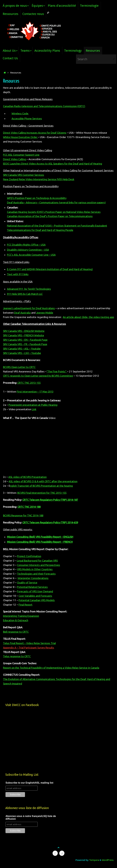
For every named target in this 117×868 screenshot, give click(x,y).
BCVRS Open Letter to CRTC (19, 371)
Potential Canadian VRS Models (37, 605)
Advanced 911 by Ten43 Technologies (29, 289)
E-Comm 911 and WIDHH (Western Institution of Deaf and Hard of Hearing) (50, 269)
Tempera (94, 864)
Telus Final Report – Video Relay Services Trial (30, 648)
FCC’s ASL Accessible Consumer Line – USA (32, 255)
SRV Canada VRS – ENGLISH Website (24, 335)
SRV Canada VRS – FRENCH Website (24, 340)
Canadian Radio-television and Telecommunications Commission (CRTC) (44, 106)
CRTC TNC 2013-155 (29, 387)
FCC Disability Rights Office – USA (27, 245)
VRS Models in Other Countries (35, 574)
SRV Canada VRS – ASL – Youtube (22, 353)
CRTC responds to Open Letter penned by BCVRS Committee (39, 380)
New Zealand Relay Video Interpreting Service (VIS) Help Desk (39, 179)
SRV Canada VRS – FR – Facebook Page (25, 349)
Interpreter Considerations (33, 583)
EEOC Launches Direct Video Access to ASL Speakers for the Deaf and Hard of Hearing (53, 164)
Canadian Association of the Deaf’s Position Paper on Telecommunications (50, 216)
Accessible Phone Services (27, 118)
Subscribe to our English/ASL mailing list (29, 787)
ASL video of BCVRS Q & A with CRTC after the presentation (43, 486)
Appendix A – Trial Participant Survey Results (29, 652)
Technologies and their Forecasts (36, 578)
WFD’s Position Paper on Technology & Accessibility (37, 198)
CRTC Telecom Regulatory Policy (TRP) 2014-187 (51, 504)
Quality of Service (27, 587)
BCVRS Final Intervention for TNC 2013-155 (43, 497)
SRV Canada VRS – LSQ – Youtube (22, 357)
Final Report (26, 609)
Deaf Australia (22, 313)
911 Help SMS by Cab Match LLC (25, 294)
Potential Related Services (32, 591)
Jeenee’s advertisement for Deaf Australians (29, 308)
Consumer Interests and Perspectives (39, 569)
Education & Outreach (16, 625)
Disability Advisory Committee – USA (28, 250)
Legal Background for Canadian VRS (37, 565)
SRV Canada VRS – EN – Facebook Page (26, 344)
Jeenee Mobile (45, 313)
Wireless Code (20, 113)
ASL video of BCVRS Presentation (28, 481)
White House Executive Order (21, 137)
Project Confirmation (29, 561)
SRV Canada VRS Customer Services (24, 175)
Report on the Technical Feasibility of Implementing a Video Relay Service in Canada (52, 672)
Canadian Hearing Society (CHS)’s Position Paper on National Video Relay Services (54, 212)
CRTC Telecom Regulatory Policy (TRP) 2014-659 (51, 527)
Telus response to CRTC (17, 661)
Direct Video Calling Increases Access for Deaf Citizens (35, 133)
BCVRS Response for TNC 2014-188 (24, 520)
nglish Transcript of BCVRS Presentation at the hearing (42, 490)
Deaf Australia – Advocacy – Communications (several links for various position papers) (57, 202)
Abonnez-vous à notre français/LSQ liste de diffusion (31, 822)
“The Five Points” (57, 376)
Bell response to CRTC (16, 636)
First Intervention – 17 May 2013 (36, 396)
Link (34, 414)
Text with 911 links (18, 274)
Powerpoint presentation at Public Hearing (33, 409)
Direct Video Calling (15, 159)
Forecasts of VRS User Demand (35, 596)
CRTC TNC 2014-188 (30, 511)
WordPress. (108, 864)
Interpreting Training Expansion (21, 620)
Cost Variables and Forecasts (35, 600)
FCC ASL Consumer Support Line (21, 155)
